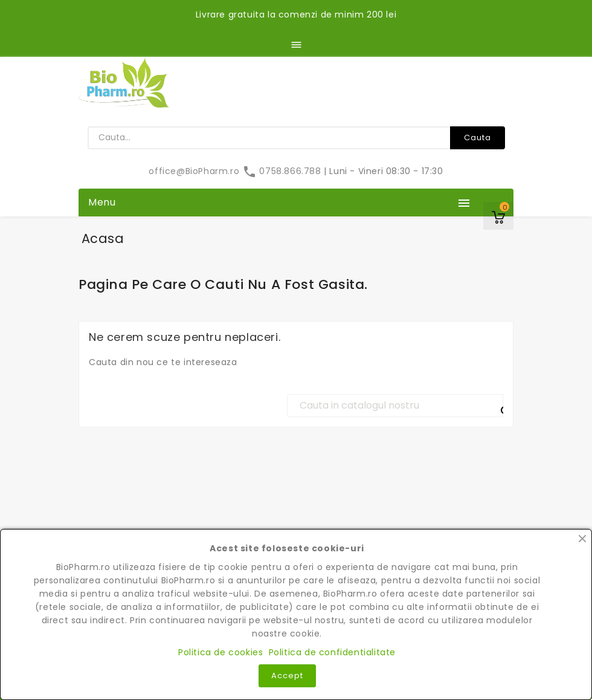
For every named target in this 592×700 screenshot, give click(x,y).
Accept (287, 676)
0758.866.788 (283, 171)
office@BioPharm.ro (195, 171)
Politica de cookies (220, 652)
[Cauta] (395, 406)
